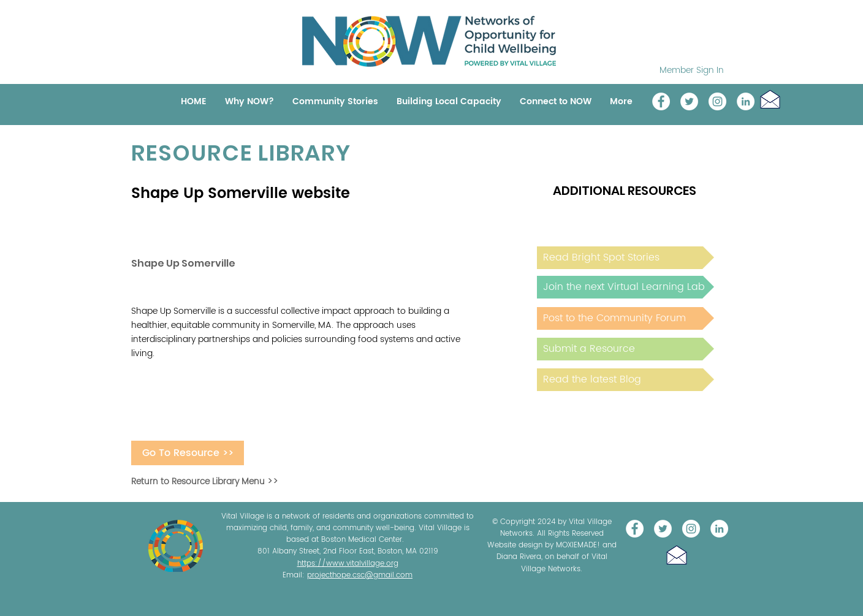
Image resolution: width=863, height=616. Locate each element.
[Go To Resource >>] (188, 453)
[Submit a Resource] (625, 349)
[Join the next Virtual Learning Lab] (625, 287)
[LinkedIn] (746, 101)
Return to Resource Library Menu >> (205, 481)
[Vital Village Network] (661, 101)
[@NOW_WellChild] (689, 101)
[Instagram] (717, 101)
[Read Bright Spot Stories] (625, 258)
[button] (770, 99)
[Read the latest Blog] (625, 380)
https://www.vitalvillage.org (348, 564)
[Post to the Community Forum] (625, 318)
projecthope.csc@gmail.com (360, 575)
